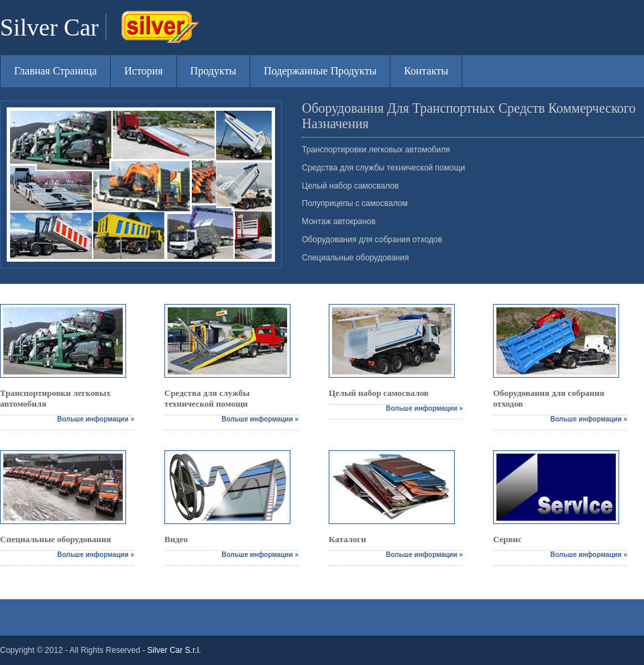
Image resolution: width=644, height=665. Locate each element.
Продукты (214, 71)
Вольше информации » (96, 419)
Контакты (426, 71)
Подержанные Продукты (320, 71)
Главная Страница (55, 71)
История (143, 71)
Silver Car (49, 28)
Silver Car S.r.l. (174, 650)
